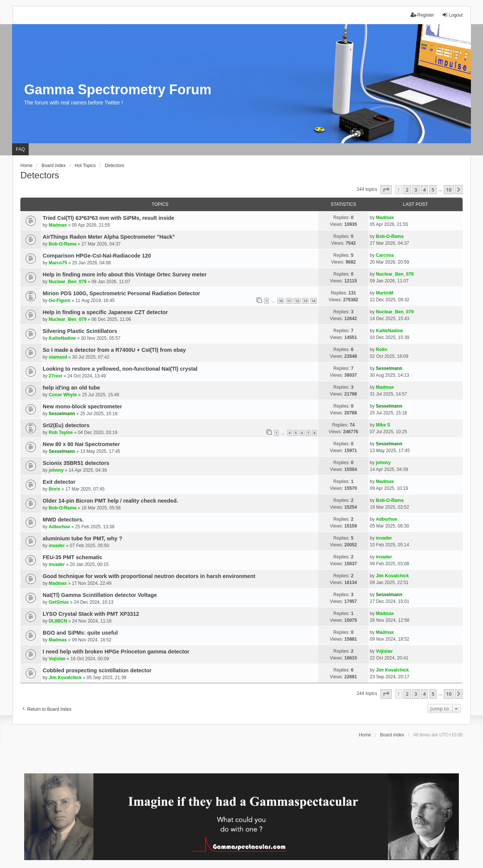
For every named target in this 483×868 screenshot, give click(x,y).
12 (297, 301)
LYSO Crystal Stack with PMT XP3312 (91, 614)
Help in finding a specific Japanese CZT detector (105, 312)
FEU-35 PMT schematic (72, 557)
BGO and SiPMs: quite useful (80, 633)
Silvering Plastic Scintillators (80, 331)
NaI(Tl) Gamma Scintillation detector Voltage (100, 595)
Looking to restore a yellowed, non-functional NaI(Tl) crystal (120, 369)
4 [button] (424, 190)
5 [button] (433, 190)
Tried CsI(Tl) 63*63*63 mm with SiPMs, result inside (108, 218)
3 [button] (416, 190)
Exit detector (59, 482)
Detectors (40, 175)
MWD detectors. (63, 520)
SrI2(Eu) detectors (66, 425)
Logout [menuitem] (452, 15)
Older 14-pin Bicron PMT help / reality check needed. (110, 501)
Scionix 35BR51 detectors (76, 463)
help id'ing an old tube (71, 388)
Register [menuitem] (422, 15)
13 (305, 301)
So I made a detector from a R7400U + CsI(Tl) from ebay (114, 350)
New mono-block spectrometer (82, 406)
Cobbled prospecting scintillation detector (97, 670)
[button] (386, 190)
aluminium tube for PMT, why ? (82, 538)
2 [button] (407, 190)
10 (281, 301)
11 (289, 301)
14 (314, 301)
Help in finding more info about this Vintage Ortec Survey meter (125, 275)
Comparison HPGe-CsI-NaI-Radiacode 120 (97, 256)
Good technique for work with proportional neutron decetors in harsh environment (149, 576)
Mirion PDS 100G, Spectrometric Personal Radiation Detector (121, 293)
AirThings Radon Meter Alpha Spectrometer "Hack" (109, 237)
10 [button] (449, 190)
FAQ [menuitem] (20, 149)
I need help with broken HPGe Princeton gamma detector (116, 652)
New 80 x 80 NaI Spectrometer (81, 444)
